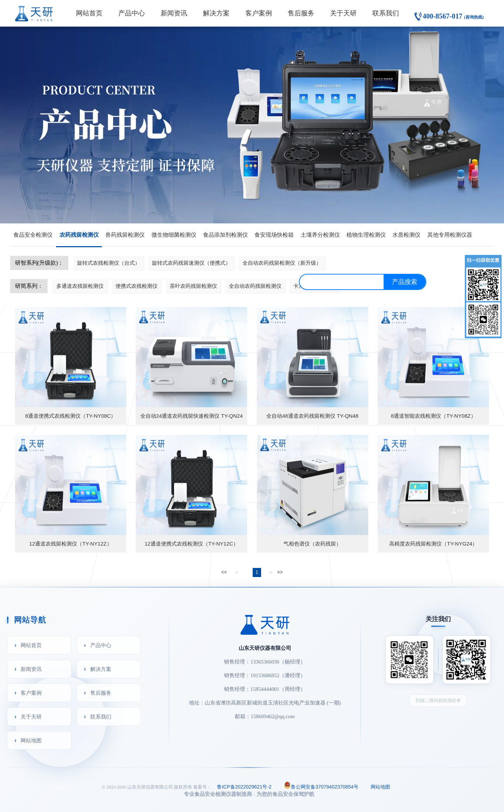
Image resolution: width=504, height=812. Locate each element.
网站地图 (31, 740)
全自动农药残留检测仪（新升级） (282, 263)
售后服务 (301, 13)
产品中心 (132, 13)
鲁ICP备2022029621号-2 (244, 787)
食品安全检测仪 (33, 235)
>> (280, 572)
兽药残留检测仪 (125, 235)
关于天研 (343, 13)
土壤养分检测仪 (320, 235)
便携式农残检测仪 (136, 286)
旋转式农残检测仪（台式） (108, 263)
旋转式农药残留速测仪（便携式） (191, 263)
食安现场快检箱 (274, 235)
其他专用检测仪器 (450, 235)
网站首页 (89, 13)
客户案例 (259, 13)
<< (224, 572)
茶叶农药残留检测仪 (193, 286)
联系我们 (386, 13)
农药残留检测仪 (79, 235)
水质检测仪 (406, 235)
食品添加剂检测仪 (225, 235)
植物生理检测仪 (366, 235)
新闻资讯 (174, 13)
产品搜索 (405, 282)
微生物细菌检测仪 (174, 235)
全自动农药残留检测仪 (255, 286)
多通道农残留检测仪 (80, 286)
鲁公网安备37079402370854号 (321, 786)
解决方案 (216, 13)
